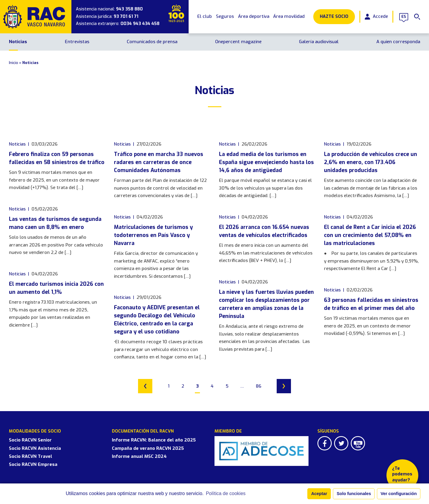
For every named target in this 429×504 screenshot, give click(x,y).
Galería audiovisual (319, 42)
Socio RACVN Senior (30, 440)
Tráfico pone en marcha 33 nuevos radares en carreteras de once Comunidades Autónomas (159, 162)
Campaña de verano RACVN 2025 (148, 448)
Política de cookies (226, 493)
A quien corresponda (398, 42)
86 (259, 386)
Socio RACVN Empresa (33, 464)
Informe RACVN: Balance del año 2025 (154, 440)
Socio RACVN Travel (30, 456)
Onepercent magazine (238, 42)
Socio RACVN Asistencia (35, 448)
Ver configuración (399, 494)
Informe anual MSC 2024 (139, 456)
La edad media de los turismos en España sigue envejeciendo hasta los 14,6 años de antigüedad (266, 162)
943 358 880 (129, 9)
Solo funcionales (354, 494)
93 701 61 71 (126, 17)
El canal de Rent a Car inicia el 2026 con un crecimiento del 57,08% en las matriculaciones (370, 235)
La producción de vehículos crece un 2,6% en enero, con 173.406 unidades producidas (371, 162)
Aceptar (319, 494)
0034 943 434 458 (140, 24)
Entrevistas (77, 42)
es (404, 17)
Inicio (14, 63)
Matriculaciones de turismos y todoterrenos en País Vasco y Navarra (153, 235)
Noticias (18, 42)
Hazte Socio (334, 17)
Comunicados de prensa (152, 42)
